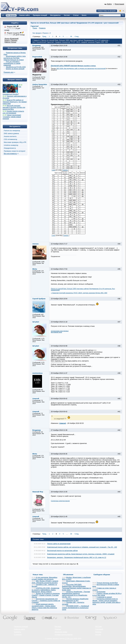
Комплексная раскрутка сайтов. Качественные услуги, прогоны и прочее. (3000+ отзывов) (81, 554)
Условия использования (64, 635)
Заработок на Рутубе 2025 (16, 67)
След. (77, 37)
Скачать (65, 170)
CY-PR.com (69, 639)
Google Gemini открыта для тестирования (13, 112)
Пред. (44, 37)
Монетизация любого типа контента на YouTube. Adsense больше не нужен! (15, 58)
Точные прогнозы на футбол (107, 583)
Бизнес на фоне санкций (15, 69)
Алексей (62, 423)
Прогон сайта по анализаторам (59, 544)
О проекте (18, 635)
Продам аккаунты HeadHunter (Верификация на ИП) (75, 600)
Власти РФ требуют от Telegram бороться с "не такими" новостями (15, 102)
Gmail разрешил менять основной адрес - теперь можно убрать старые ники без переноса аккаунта (44, 607)
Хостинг (98, 635)
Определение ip (10, 148)
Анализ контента (10, 136)
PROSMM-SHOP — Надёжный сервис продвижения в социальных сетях (76, 608)
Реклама (58, 627)
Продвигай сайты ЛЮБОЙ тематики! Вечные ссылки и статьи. (73, 66)
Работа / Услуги (10, 42)
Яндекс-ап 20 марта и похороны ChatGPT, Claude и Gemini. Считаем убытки (46, 595)
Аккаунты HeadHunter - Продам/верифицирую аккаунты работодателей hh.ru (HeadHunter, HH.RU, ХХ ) (76, 594)
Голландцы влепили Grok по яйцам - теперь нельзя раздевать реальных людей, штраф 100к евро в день (106, 601)
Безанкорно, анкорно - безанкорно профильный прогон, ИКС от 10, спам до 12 (77, 557)
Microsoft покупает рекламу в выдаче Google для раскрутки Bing (14, 107)
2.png (53, 235)
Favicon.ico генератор (12, 131)
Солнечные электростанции (60, 501)
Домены (98, 632)
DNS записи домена (11, 134)
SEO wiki (98, 627)
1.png (53, 170)
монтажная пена (56, 332)
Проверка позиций (21, 627)
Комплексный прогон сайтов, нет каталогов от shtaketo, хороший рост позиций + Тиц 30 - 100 (82, 547)
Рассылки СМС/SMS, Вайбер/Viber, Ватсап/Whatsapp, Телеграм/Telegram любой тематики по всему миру (77, 587)
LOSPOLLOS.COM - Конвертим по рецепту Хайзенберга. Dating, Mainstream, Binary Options (45, 590)
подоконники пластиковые (60, 331)
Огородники (101, 592)
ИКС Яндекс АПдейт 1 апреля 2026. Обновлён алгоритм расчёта (45, 582)
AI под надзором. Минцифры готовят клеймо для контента (44, 578)
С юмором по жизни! (104, 597)
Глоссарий (99, 629)
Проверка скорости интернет (15, 151)
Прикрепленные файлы (60, 104)
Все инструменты (10, 154)
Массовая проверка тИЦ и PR (15, 142)
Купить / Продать (11, 40)
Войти (109, 4)
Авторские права (61, 632)
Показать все (8, 72)
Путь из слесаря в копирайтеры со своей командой (12, 63)
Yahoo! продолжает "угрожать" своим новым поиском (12, 117)
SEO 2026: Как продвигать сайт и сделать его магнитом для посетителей (81, 68)
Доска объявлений (12, 39)
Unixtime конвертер (11, 145)
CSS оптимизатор (10, 139)
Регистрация (119, 4)
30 (71, 37)
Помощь (58, 629)
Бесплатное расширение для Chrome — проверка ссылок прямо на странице (46, 601)
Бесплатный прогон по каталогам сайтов (62, 551)
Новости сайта (19, 629)
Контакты (17, 632)
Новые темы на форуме (107, 11)
